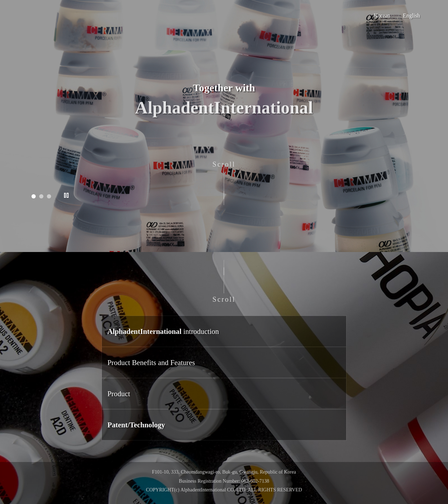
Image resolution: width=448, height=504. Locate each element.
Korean (382, 16)
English (411, 16)
